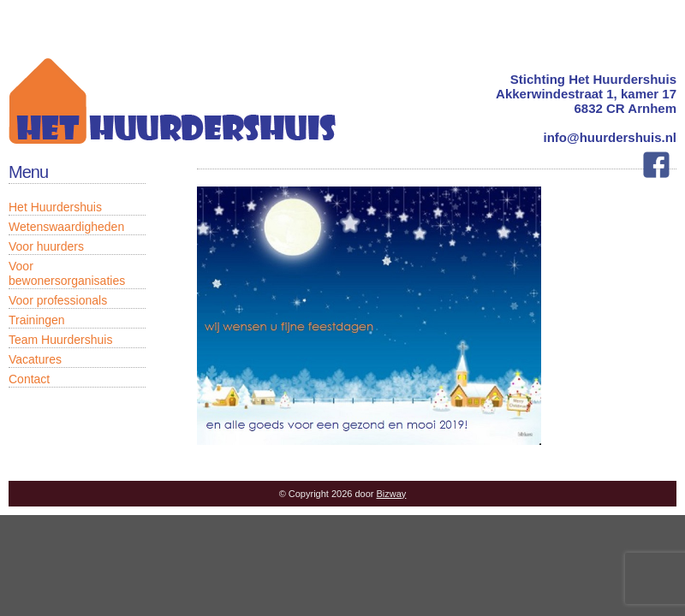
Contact (29, 379)
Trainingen (37, 320)
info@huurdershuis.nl (610, 137)
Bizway (392, 494)
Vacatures (35, 359)
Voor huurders (46, 246)
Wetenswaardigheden (66, 227)
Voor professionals (58, 300)
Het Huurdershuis (55, 207)
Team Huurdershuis (60, 340)
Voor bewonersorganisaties (67, 273)
